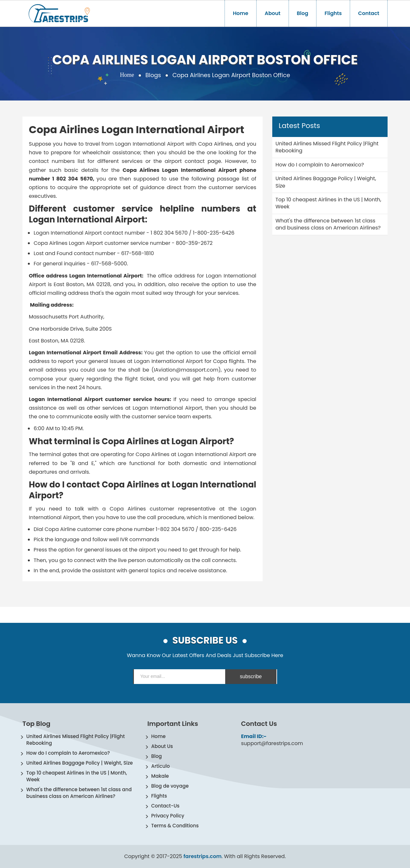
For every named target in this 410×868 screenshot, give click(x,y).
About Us (162, 746)
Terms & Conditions (175, 826)
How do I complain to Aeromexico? (68, 753)
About (272, 13)
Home (241, 13)
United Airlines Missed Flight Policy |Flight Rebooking (76, 740)
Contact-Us (165, 806)
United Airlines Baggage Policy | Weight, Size (80, 763)
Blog (303, 13)
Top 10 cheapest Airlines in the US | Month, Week (77, 776)
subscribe (251, 676)
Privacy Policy (168, 816)
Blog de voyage (170, 786)
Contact (369, 13)
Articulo (160, 766)
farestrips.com (203, 856)
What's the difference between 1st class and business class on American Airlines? (79, 793)
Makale (160, 776)
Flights (333, 13)
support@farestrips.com (272, 743)
